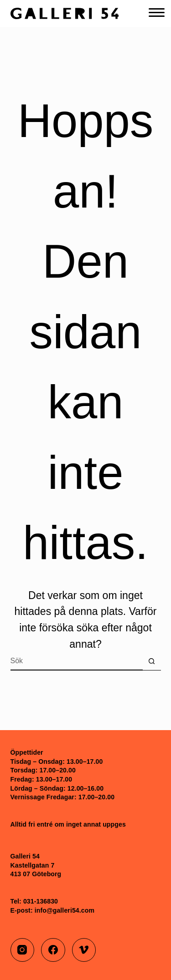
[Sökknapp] (152, 661)
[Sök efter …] (77, 661)
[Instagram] (23, 950)
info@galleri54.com (65, 910)
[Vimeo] (84, 950)
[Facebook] (53, 950)
